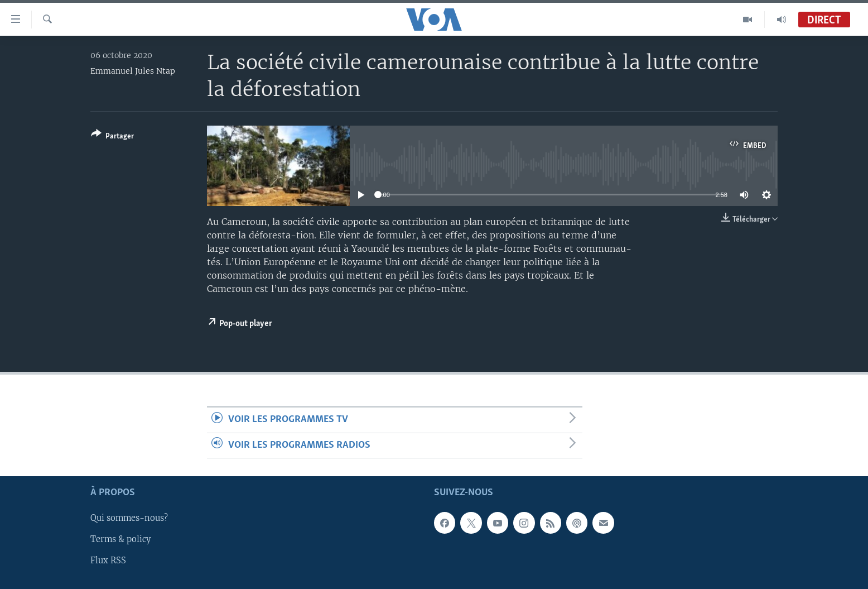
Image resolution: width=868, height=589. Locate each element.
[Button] (112, 137)
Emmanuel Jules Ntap (133, 71)
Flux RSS (108, 561)
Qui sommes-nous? (129, 518)
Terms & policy (120, 539)
